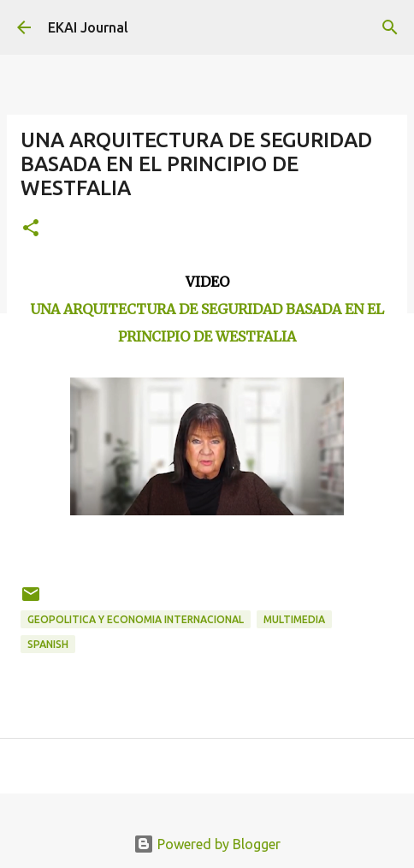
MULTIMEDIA (294, 619)
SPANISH (48, 644)
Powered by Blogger (207, 844)
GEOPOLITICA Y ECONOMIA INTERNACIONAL (136, 619)
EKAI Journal (88, 27)
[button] (31, 229)
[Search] (390, 27)
